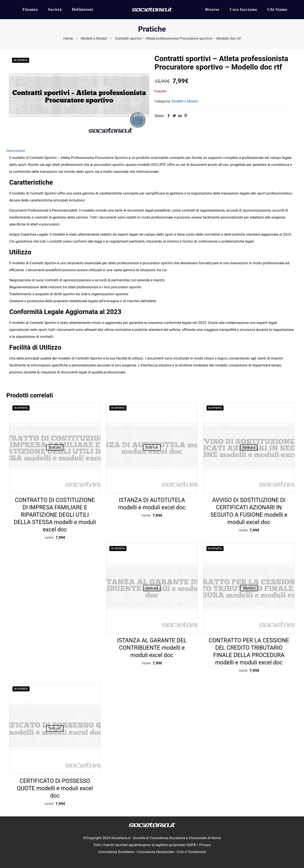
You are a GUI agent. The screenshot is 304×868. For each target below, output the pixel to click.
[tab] (152, 151)
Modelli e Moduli (94, 38)
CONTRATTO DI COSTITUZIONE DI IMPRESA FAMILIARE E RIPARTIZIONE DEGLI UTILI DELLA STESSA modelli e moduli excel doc (55, 515)
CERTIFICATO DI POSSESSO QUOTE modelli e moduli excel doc (55, 788)
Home (68, 38)
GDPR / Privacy (199, 845)
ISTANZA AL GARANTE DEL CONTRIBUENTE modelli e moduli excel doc (152, 648)
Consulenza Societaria (116, 852)
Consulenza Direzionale (155, 852)
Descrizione (16, 151)
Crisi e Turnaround (191, 852)
